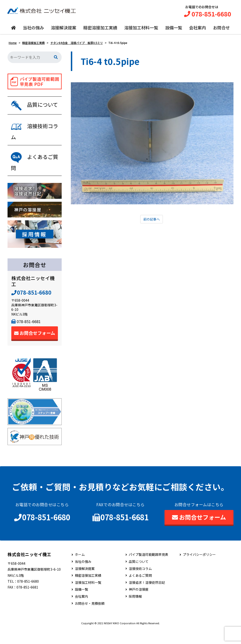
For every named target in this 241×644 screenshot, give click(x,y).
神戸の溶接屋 (139, 604)
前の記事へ (152, 222)
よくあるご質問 (140, 590)
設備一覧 (174, 30)
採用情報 (135, 611)
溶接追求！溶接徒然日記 (147, 597)
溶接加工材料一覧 (141, 30)
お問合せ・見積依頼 (90, 618)
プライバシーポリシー (199, 569)
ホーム (80, 569)
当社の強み (33, 30)
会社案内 (197, 30)
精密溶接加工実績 (100, 30)
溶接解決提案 (64, 30)
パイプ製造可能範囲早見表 (149, 569)
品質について (139, 576)
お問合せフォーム (35, 348)
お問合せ (221, 30)
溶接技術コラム (140, 583)
